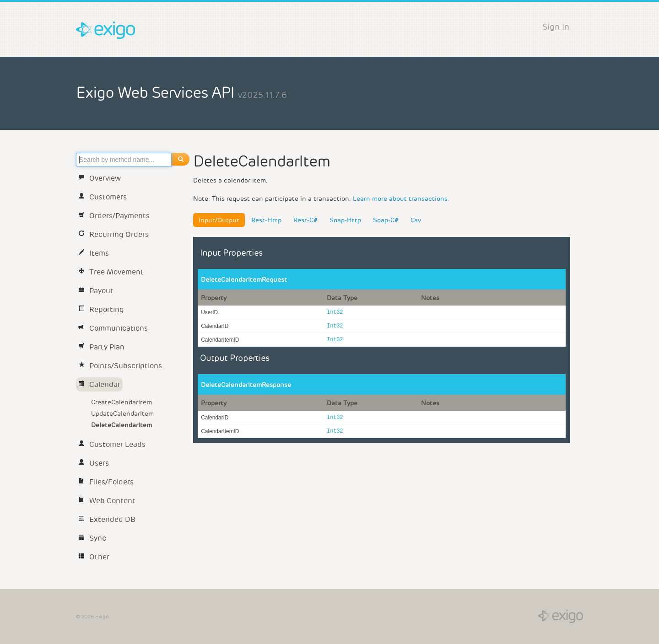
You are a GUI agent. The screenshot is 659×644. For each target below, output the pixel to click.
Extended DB (107, 519)
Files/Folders (106, 482)
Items (94, 253)
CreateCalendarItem (122, 402)
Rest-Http (266, 220)
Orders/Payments (114, 216)
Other (94, 557)
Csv (416, 220)
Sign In (556, 27)
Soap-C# (386, 220)
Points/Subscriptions (120, 366)
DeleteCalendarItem (122, 425)
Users (94, 463)
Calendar (99, 384)
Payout (96, 291)
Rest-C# (305, 220)
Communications (113, 328)
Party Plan (101, 347)
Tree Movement (111, 272)
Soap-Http (345, 220)
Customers (103, 197)
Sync (92, 538)
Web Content (107, 501)
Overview (100, 178)
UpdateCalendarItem (122, 413)
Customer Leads (112, 444)
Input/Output (219, 220)
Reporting (101, 309)
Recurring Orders (113, 234)
